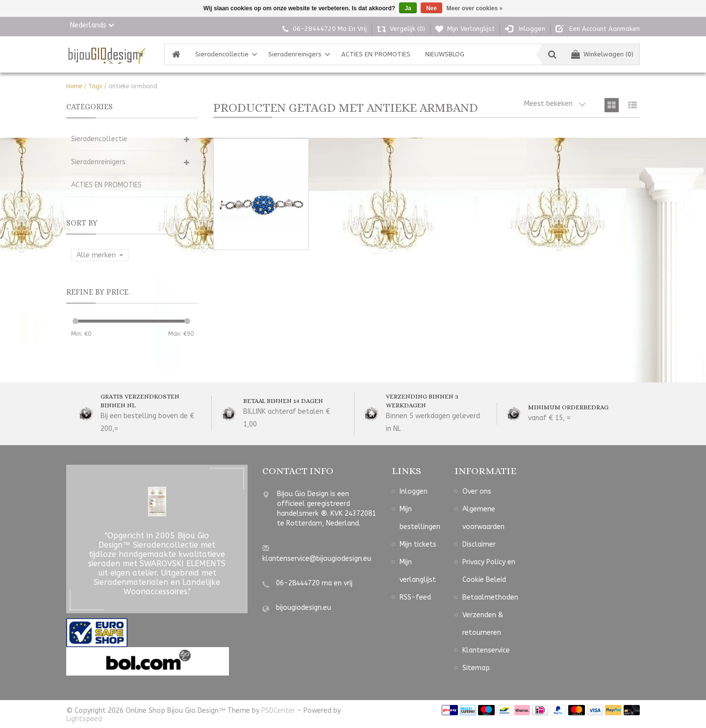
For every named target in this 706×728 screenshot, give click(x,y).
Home (74, 86)
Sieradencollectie (222, 54)
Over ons (477, 491)
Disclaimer (479, 544)
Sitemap (476, 668)
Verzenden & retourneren (483, 624)
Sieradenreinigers (295, 54)
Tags (95, 86)
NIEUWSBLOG (445, 54)
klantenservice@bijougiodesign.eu (317, 559)
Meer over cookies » (475, 8)
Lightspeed (84, 719)
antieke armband (133, 86)
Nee (431, 8)
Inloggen (414, 491)
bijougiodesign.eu (303, 608)
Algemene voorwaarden (483, 518)
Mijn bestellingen (420, 518)
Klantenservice (486, 650)
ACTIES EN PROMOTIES (376, 54)
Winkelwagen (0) (602, 54)
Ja (408, 8)
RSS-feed (415, 597)
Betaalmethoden (490, 597)
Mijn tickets (418, 544)
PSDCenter (278, 711)
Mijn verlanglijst (418, 571)
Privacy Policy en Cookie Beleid (489, 571)
